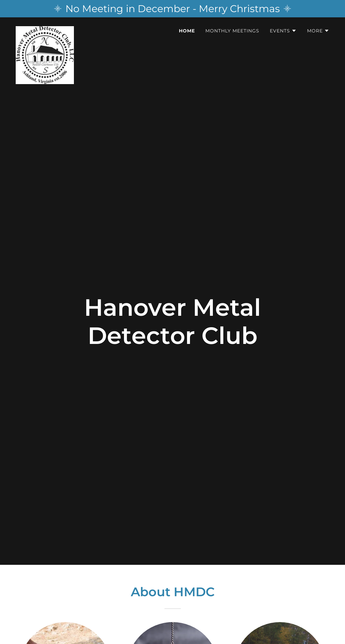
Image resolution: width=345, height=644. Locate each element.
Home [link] (187, 31)
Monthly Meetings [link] (232, 31)
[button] (283, 31)
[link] (45, 29)
